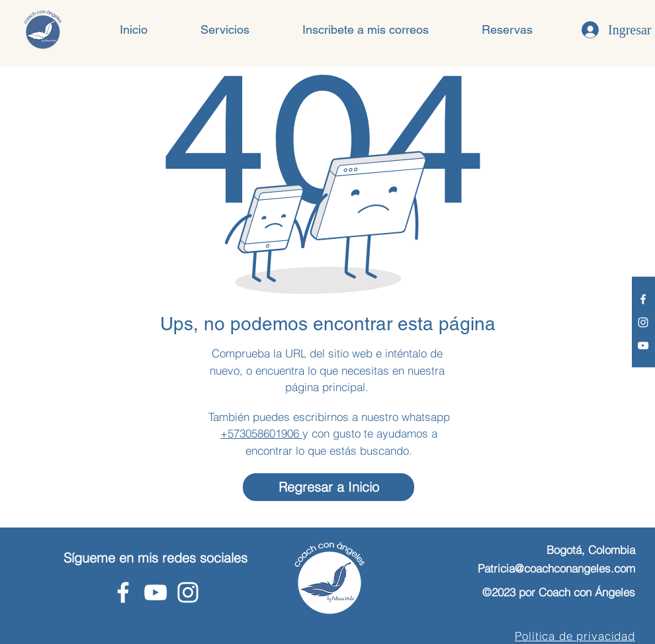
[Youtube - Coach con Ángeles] (643, 345)
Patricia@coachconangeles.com (556, 568)
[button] (225, 30)
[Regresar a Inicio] (328, 487)
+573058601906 (261, 433)
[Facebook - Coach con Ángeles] (643, 299)
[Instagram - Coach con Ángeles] (643, 322)
